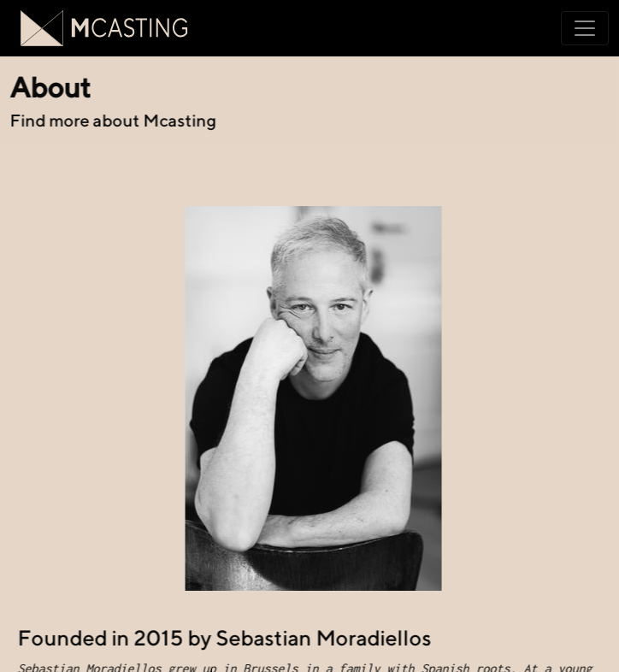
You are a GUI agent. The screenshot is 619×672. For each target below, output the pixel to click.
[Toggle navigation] (585, 28)
